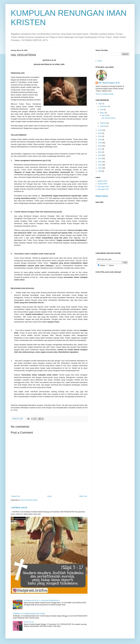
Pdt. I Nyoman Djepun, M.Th (109, 83)
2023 (100, 133)
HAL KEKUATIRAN (108, 118)
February (103, 123)
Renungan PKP (103, 189)
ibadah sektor (102, 181)
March (103, 113)
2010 (100, 168)
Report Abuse (102, 196)
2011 (100, 165)
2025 (100, 104)
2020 (100, 140)
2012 (100, 162)
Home (50, 496)
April (102, 110)
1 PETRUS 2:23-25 (19, 508)
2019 (100, 143)
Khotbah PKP (102, 184)
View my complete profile (105, 94)
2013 (100, 159)
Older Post (83, 496)
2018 (100, 146)
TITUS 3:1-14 (29, 622)
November (104, 106)
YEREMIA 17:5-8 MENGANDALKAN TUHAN (29, 614)
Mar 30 (105, 115)
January (103, 126)
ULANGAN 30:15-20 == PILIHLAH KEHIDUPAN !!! (42, 601)
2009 (100, 171)
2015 (100, 152)
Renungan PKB (103, 187)
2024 (100, 130)
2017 (100, 149)
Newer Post (16, 496)
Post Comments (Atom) (29, 500)
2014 (100, 155)
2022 (100, 136)
